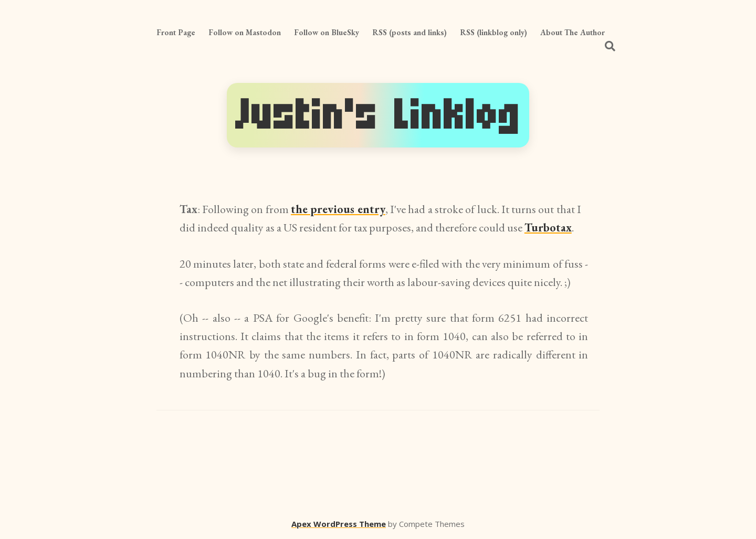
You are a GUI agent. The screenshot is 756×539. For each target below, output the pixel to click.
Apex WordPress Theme (339, 524)
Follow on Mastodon (245, 32)
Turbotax (548, 228)
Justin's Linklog (378, 115)
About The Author (573, 32)
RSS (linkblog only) (493, 32)
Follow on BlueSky (327, 32)
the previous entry (338, 209)
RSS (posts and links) (409, 32)
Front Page (176, 32)
